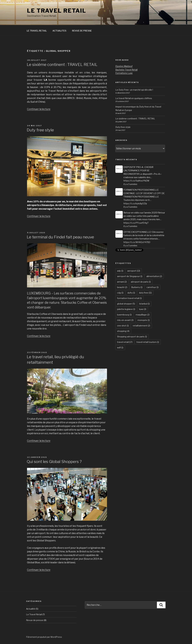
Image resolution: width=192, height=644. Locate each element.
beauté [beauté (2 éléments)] (122, 287)
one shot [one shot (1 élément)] (123, 326)
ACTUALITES (59, 31)
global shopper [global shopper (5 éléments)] (126, 304)
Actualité (31, 609)
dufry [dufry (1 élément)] (131, 293)
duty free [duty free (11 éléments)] (145, 293)
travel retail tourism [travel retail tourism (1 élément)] (148, 342)
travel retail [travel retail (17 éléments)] (125, 342)
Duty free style (40, 130)
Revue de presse (35, 620)
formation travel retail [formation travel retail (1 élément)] (129, 298)
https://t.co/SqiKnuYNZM (136, 181)
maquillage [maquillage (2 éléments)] (143, 315)
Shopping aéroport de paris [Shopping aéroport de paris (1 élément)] (132, 337)
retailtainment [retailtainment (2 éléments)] (141, 326)
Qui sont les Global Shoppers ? (54, 462)
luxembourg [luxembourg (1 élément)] (124, 315)
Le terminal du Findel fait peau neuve (60, 237)
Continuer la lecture (39, 109)
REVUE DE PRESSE (82, 31)
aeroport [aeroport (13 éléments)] (134, 271)
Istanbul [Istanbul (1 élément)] (144, 304)
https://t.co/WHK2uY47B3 (137, 242)
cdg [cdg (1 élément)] (120, 293)
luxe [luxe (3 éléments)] (143, 309)
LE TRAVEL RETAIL (57, 11)
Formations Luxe (124, 73)
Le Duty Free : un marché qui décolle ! (134, 90)
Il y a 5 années (130, 184)
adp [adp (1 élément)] (120, 271)
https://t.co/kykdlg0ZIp (135, 203)
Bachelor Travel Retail (126, 70)
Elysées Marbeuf (124, 66)
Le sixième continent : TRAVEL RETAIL (62, 64)
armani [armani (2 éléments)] (122, 282)
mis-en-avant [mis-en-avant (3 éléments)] (125, 320)
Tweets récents (126, 160)
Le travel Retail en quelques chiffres (134, 98)
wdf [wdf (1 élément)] (120, 348)
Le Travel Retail (34, 614)
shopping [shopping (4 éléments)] (123, 331)
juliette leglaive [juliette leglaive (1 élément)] (126, 309)
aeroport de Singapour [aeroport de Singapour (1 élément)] (130, 276)
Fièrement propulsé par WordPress (44, 637)
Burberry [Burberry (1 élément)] (137, 287)
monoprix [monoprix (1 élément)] (144, 320)
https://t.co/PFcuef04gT (136, 223)
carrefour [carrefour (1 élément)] (153, 287)
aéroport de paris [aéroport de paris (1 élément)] (141, 282)
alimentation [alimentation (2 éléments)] (154, 276)
